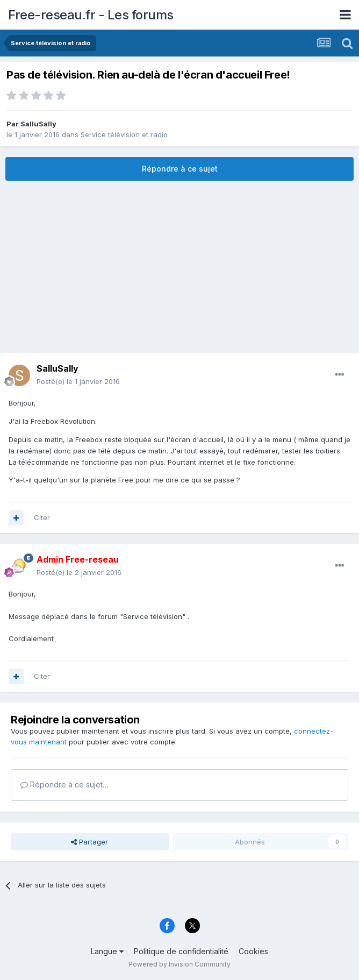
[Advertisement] (180, 267)
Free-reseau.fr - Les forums (91, 15)
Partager (89, 842)
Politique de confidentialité (181, 951)
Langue (107, 951)
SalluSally (38, 124)
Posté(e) (78, 381)
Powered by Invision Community (180, 964)
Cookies (253, 951)
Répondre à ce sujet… (64, 784)
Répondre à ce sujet (180, 169)
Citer (42, 517)
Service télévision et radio (124, 134)
